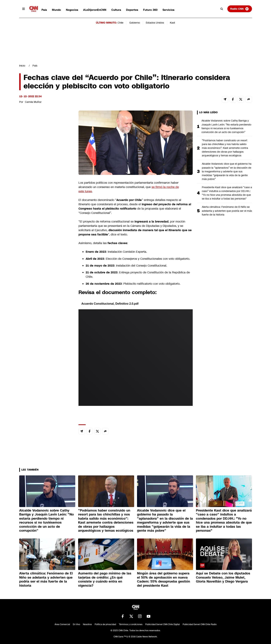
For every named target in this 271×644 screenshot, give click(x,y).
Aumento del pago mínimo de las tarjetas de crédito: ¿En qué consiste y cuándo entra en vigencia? (105, 579)
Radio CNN (240, 9)
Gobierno (135, 23)
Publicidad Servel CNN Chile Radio (200, 624)
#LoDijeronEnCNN (95, 10)
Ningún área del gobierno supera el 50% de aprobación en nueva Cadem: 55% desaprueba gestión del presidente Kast (164, 579)
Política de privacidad (105, 624)
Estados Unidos (155, 23)
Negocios (72, 10)
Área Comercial (62, 624)
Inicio (22, 66)
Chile (121, 23)
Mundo (56, 10)
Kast (172, 23)
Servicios (168, 10)
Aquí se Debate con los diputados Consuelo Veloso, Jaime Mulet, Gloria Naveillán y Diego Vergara (223, 577)
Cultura (116, 10)
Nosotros (87, 624)
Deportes (132, 10)
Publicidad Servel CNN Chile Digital (163, 624)
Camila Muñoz (33, 102)
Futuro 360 (150, 10)
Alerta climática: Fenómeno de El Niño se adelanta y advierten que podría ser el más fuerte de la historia (227, 211)
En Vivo (77, 624)
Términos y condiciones (131, 624)
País (44, 10)
